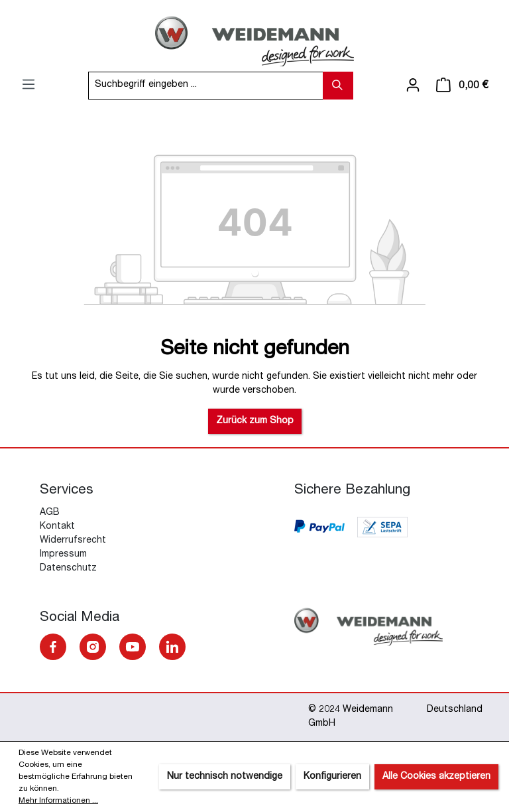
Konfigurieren (332, 777)
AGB (50, 513)
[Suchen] (338, 86)
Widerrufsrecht (73, 541)
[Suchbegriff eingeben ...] (206, 86)
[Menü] (28, 85)
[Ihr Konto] (413, 86)
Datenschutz (68, 569)
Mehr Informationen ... (58, 801)
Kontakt (57, 527)
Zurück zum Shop (255, 421)
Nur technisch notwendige (225, 777)
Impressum (63, 555)
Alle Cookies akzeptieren (436, 777)
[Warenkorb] (462, 86)
